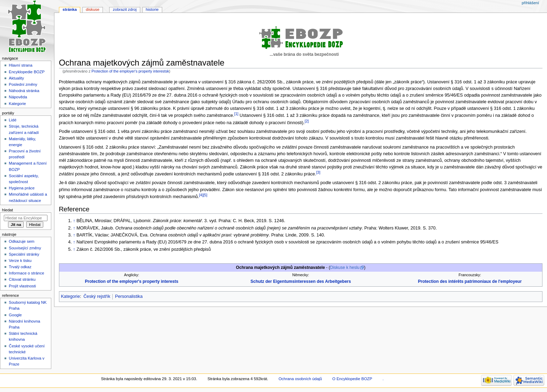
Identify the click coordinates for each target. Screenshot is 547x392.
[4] (201, 195)
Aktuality (16, 78)
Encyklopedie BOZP (27, 72)
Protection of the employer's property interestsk (130, 71)
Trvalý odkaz (20, 267)
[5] (205, 195)
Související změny (25, 248)
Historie (152, 9)
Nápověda (18, 97)
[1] (236, 114)
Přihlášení (530, 3)
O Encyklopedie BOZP (352, 379)
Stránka (70, 9)
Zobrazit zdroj (125, 9)
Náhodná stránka (24, 91)
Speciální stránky (24, 254)
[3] (318, 172)
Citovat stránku (22, 279)
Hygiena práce (22, 188)
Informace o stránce (26, 273)
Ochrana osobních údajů (300, 379)
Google (15, 315)
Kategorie (70, 296)
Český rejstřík (97, 296)
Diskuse (93, 9)
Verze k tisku (20, 261)
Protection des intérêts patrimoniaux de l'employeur (470, 281)
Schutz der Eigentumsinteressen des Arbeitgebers (301, 281)
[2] (307, 121)
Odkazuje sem (21, 241)
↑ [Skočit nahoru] (74, 221)
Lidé (13, 120)
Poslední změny (23, 84)
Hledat (8, 210)
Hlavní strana (20, 65)
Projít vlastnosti (22, 286)
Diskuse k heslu (345, 267)
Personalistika (129, 296)
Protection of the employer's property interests (132, 281)
